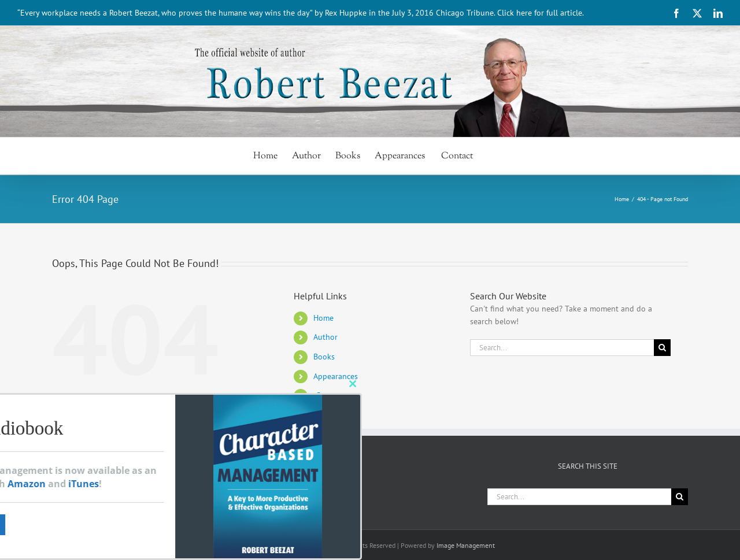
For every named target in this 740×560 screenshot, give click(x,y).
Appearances (336, 376)
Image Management (466, 545)
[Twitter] (152, 494)
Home (323, 318)
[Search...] (562, 348)
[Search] (662, 348)
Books (324, 357)
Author (325, 337)
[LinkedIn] (170, 494)
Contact (328, 395)
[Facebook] (134, 494)
